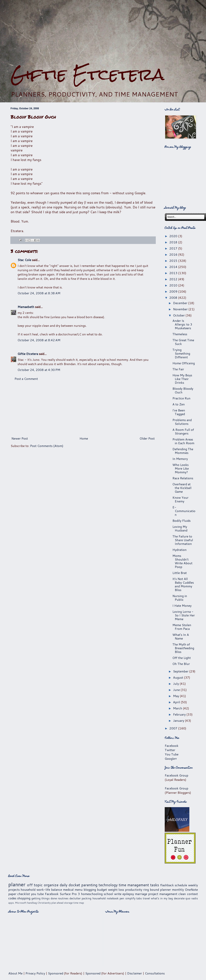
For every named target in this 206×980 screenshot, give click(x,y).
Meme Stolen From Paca (182, 627)
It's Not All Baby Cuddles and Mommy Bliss (183, 584)
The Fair (178, 369)
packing (87, 898)
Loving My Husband (180, 528)
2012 (174, 279)
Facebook (172, 746)
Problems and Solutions (182, 422)
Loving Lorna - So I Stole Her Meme (184, 615)
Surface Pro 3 (70, 894)
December (181, 303)
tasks (155, 885)
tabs (139, 898)
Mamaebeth (26, 307)
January (179, 720)
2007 (174, 728)
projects (14, 889)
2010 (174, 285)
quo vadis (192, 898)
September (181, 671)
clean (182, 894)
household (28, 889)
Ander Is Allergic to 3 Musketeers (182, 324)
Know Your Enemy (180, 499)
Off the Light (182, 658)
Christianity (44, 903)
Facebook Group (176, 775)
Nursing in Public (180, 598)
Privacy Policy (35, 973)
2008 (174, 298)
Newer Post (20, 438)
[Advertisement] (103, 32)
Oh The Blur (181, 664)
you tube (37, 894)
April (177, 702)
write (118, 894)
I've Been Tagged (179, 412)
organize (51, 885)
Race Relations (183, 478)
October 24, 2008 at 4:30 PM (39, 370)
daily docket (70, 885)
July (176, 684)
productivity (134, 889)
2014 (174, 267)
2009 (174, 291)
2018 (174, 242)
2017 (174, 248)
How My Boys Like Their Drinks (182, 379)
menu (79, 889)
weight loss (116, 889)
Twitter (170, 750)
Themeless (180, 334)
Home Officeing (184, 363)
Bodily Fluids (182, 521)
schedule (181, 885)
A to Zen (179, 404)
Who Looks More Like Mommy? (181, 468)
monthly (178, 889)
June (177, 690)
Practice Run (181, 398)
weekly (193, 885)
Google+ (171, 759)
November (181, 309)
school (108, 894)
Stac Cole (24, 260)
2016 (174, 254)
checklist (24, 894)
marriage (141, 894)
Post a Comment (26, 379)
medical (68, 889)
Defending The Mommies (183, 451)
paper (12, 894)
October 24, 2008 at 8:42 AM (39, 340)
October (179, 315)
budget (102, 889)
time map (79, 903)
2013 (174, 273)
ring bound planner (157, 889)
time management (134, 885)
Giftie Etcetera (87, 74)
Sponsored (56, 973)
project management (163, 894)
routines (63, 898)
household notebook (106, 898)
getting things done (44, 898)
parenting (89, 885)
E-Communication (184, 511)
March (178, 708)
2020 (174, 236)
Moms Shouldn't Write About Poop (182, 561)
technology (108, 885)
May (176, 696)
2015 (174, 261)
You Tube (172, 754)
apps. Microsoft (17, 903)
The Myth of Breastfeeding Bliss (183, 648)
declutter (75, 898)
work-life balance (49, 889)
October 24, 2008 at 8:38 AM (39, 293)
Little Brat (180, 573)
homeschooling (92, 894)
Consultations (155, 973)
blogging (90, 889)
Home (84, 438)
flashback (167, 885)
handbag (32, 903)
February (180, 714)
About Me (15, 973)
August (178, 677)
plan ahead (57, 903)
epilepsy (128, 894)
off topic (35, 885)
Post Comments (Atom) (47, 446)
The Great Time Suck (183, 342)
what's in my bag (162, 898)
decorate (179, 898)
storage (68, 903)
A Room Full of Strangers (183, 431)
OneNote (191, 889)
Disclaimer (135, 973)
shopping (24, 898)
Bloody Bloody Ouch (183, 390)
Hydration (179, 550)
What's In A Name (181, 636)
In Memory (180, 459)
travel (146, 898)
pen (122, 898)
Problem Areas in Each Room (183, 441)
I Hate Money (182, 606)
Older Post (147, 438)
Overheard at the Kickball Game (182, 488)
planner (17, 884)
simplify (130, 898)
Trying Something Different (181, 353)
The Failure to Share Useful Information (183, 540)
